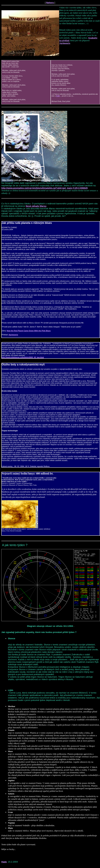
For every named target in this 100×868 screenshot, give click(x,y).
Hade (4, 862)
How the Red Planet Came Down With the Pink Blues (29, 331)
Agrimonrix (65, 43)
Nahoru (50, 3)
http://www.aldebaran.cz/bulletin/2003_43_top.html (23, 357)
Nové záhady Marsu (36, 206)
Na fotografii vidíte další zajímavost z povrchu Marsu (27, 183)
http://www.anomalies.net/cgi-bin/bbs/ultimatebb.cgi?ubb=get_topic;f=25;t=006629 (44, 188)
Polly (58, 96)
